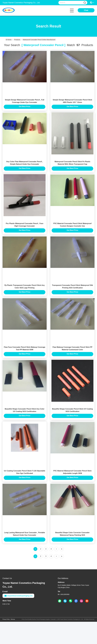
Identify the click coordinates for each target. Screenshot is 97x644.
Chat (86, 10)
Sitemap (13, 641)
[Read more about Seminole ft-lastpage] (62, 579)
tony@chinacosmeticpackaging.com (18, 618)
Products (17, 40)
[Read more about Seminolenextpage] (56, 579)
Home (9, 40)
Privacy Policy (6, 641)
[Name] (85, 3)
